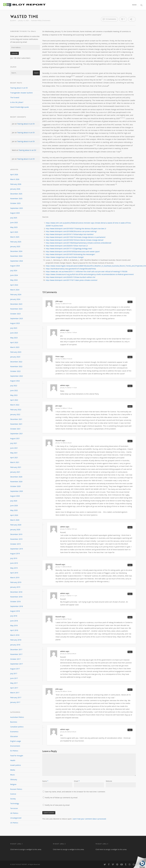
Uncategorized (16, 818)
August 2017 (15, 669)
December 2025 (16, 194)
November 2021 (16, 424)
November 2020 (16, 482)
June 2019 (14, 563)
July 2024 (14, 270)
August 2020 (15, 496)
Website (109, 781)
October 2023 (15, 314)
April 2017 (14, 688)
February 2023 (16, 352)
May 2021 (14, 453)
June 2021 (14, 448)
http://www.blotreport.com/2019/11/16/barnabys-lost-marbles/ (70, 234)
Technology (15, 803)
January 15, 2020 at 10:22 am (64, 359)
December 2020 (16, 477)
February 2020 (16, 525)
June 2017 (14, 678)
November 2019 (16, 539)
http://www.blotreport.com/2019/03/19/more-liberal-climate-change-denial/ (75, 240)
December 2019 (16, 534)
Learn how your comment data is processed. (89, 819)
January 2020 (15, 530)
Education (14, 736)
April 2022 (14, 400)
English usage (16, 741)
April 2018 (14, 630)
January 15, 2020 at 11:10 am (69, 388)
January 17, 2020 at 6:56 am (64, 567)
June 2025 (14, 222)
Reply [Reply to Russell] (130, 441)
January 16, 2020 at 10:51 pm (69, 529)
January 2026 (15, 189)
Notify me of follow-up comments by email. (61, 798)
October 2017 (15, 659)
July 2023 (14, 328)
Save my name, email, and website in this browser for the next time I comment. (75, 792)
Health (13, 760)
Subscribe (15, 53)
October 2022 (15, 371)
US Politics (14, 823)
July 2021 (14, 443)
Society (13, 799)
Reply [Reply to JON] (130, 302)
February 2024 (16, 294)
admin (14, 21)
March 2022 (15, 405)
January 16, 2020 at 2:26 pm (64, 443)
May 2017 (14, 683)
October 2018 (15, 602)
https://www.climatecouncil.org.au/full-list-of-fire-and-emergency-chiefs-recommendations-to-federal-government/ (90, 274)
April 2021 (14, 458)
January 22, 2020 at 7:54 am (64, 619)
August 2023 (15, 323)
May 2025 (14, 227)
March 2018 (15, 635)
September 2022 (17, 376)
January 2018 (15, 645)
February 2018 (16, 640)
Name (45, 781)
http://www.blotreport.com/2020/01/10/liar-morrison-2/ (67, 246)
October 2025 (15, 203)
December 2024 (16, 251)
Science (13, 794)
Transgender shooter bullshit (21, 93)
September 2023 (17, 318)
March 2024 (15, 290)
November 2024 (16, 256)
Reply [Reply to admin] (130, 331)
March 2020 (15, 520)
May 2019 (14, 568)
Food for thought (17, 756)
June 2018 (14, 621)
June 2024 (14, 275)
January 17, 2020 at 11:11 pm (69, 596)
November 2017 (16, 654)
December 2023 (16, 304)
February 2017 (16, 697)
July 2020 (14, 501)
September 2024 (17, 261)
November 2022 (16, 366)
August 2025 (15, 213)
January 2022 (15, 414)
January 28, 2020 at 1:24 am (64, 691)
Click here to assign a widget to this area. (26, 849)
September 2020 (17, 491)
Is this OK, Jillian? (17, 102)
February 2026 (16, 184)
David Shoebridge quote (20, 107)
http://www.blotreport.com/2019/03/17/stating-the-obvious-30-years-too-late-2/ (76, 229)
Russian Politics (16, 789)
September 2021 (17, 434)
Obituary (14, 779)
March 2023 (15, 347)
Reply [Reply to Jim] (130, 406)
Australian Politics (36, 21)
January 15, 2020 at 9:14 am (64, 304)
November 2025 (16, 198)
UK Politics (14, 813)
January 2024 (15, 299)
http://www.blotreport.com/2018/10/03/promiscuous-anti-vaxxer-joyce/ (73, 251)
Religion (13, 784)
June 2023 (14, 333)
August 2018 (15, 611)
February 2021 (16, 467)
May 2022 (14, 395)
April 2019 (14, 573)
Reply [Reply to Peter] (130, 357)
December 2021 (16, 419)
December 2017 (16, 649)
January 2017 (15, 702)
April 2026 (14, 174)
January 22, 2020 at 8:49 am (68, 654)
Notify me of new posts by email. (58, 805)
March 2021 (15, 462)
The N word (15, 98)
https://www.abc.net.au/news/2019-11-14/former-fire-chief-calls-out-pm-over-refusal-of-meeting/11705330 (87, 271)
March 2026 (15, 179)
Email (77, 781)
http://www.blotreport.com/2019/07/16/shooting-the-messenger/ (70, 254)
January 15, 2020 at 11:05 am (64, 408)
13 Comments (109, 19)
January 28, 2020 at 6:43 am (68, 732)
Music (13, 775)
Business (14, 722)
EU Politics (14, 751)
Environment (46, 21)
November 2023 (16, 309)
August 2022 (15, 381)
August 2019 (15, 554)
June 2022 (14, 390)
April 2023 (14, 342)
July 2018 (14, 616)
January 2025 (15, 246)
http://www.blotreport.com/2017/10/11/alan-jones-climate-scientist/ (72, 280)
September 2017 (17, 664)
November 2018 (16, 597)
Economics (14, 732)
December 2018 (16, 592)
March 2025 (15, 237)
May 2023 (14, 338)
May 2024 (14, 280)
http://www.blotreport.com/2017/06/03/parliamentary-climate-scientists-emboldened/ (79, 243)
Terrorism (14, 808)
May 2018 (14, 625)
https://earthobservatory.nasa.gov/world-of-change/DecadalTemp (71, 269)
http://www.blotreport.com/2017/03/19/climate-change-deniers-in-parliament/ (76, 237)
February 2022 (16, 410)
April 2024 (14, 285)
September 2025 (17, 208)
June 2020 (14, 506)
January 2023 (15, 357)
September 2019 (17, 549)
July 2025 (14, 218)
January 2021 (15, 472)
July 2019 (14, 558)
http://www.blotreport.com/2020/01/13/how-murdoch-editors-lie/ (71, 277)
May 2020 (14, 510)
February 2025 (16, 242)
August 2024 (15, 266)
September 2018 (17, 606)
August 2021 (15, 438)
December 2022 (16, 362)
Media (13, 770)
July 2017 (14, 673)
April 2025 (14, 232)
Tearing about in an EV (19, 88)
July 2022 (14, 386)
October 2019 (15, 544)
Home (134, 5)
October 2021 (15, 429)
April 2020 (14, 515)
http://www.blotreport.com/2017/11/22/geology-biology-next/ (69, 249)
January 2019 (15, 587)
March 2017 (15, 693)
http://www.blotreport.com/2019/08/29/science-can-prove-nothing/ (71, 231)
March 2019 (15, 578)
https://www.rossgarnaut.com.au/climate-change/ (65, 257)
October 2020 (15, 486)
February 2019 (16, 582)
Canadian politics (17, 727)
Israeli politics (16, 765)
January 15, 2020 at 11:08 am (69, 332)
